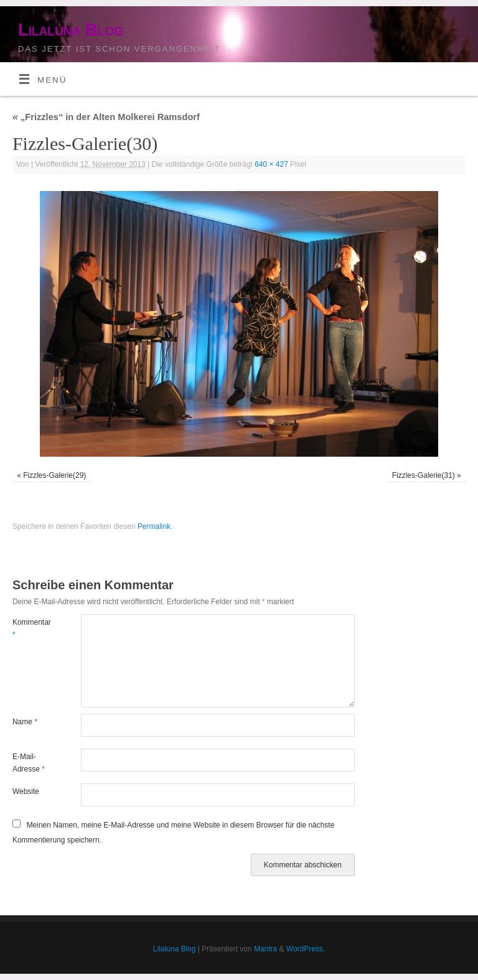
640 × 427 (271, 164)
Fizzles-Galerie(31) (424, 475)
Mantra (265, 949)
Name (25, 722)
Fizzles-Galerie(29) (54, 475)
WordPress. (306, 949)
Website (26, 791)
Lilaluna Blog (71, 30)
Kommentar (30, 628)
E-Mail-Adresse (29, 763)
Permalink (154, 526)
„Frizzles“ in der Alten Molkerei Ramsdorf (106, 117)
